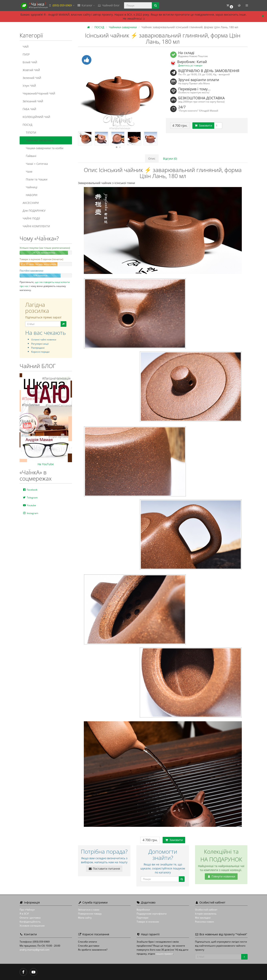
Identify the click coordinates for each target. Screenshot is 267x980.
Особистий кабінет (206, 910)
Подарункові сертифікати (152, 914)
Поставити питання (104, 869)
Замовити (203, 125)
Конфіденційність (30, 922)
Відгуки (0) (170, 158)
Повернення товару (90, 914)
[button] (230, 6)
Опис (152, 158)
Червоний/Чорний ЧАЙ (39, 93)
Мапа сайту (85, 918)
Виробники (143, 910)
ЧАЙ (26, 47)
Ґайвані (29, 156)
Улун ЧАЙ (29, 86)
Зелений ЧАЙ (32, 78)
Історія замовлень (206, 914)
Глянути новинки (221, 876)
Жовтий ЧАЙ (31, 70)
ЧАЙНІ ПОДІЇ (31, 218)
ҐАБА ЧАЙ (29, 109)
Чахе (27, 172)
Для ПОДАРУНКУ (34, 211)
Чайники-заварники (38, 140)
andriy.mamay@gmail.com (34, 950)
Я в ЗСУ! (24, 914)
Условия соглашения (32, 926)
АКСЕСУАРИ (31, 203)
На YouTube (46, 464)
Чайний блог (109, 5)
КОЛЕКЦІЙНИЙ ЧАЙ (36, 117)
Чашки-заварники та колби (43, 148)
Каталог (86, 5)
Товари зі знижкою (148, 922)
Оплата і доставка (30, 918)
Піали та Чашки (35, 179)
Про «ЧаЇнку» (27, 910)
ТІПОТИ (29, 132)
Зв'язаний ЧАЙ (33, 101)
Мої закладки (203, 918)
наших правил (164, 954)
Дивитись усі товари (190, 65)
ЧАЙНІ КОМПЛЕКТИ (36, 226)
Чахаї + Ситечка (35, 164)
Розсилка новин (204, 922)
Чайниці (30, 187)
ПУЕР (26, 54)
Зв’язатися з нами (89, 910)
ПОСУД (27, 125)
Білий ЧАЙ (30, 62)
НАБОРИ (30, 195)
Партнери (142, 918)
